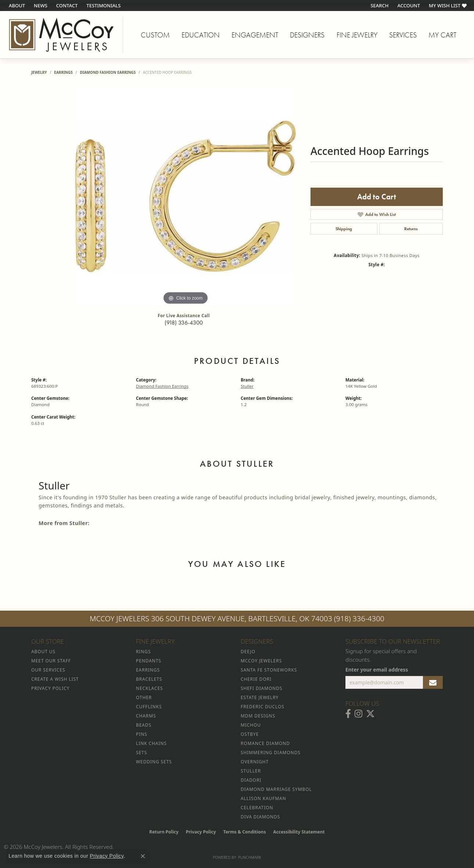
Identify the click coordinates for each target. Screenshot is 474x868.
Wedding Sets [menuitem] (154, 762)
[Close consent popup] (143, 856)
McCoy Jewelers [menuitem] (261, 661)
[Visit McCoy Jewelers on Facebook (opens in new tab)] (348, 714)
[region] (186, 196)
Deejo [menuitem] (248, 652)
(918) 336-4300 (184, 323)
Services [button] (403, 35)
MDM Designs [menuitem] (258, 716)
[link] (16, 6)
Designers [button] (307, 35)
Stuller (247, 386)
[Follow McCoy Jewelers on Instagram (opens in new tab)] (358, 714)
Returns (411, 229)
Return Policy (164, 832)
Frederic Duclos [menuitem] (263, 707)
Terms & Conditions (245, 832)
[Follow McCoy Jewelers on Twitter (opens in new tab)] (370, 714)
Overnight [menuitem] (255, 762)
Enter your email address (377, 670)
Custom (155, 35)
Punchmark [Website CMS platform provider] (250, 857)
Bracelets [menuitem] (149, 679)
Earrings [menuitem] (148, 670)
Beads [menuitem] (144, 725)
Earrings (63, 72)
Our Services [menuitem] (48, 670)
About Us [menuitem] (43, 652)
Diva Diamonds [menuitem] (260, 817)
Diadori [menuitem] (251, 780)
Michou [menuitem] (251, 725)
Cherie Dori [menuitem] (256, 679)
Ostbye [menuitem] (250, 734)
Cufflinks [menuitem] (149, 707)
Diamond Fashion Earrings (108, 72)
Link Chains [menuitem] (151, 743)
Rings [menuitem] (143, 652)
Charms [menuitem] (146, 716)
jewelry (39, 72)
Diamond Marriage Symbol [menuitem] (276, 789)
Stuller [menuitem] (251, 771)
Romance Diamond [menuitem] (265, 743)
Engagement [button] (255, 35)
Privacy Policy (201, 832)
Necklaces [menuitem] (149, 688)
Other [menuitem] (144, 697)
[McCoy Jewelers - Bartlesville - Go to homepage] (62, 35)
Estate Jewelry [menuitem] (260, 697)
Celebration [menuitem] (257, 808)
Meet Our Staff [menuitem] (51, 661)
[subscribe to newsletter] (433, 683)
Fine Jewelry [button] (357, 35)
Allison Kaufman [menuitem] (263, 798)
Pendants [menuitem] (149, 661)
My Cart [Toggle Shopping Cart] (442, 35)
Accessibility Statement (299, 832)
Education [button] (201, 35)
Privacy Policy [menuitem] (50, 688)
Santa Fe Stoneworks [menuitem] (269, 670)
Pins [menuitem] (142, 734)
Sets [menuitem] (141, 753)
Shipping (344, 229)
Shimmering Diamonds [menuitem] (271, 753)
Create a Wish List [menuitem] (55, 679)
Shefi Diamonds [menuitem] (261, 688)
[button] (379, 6)
